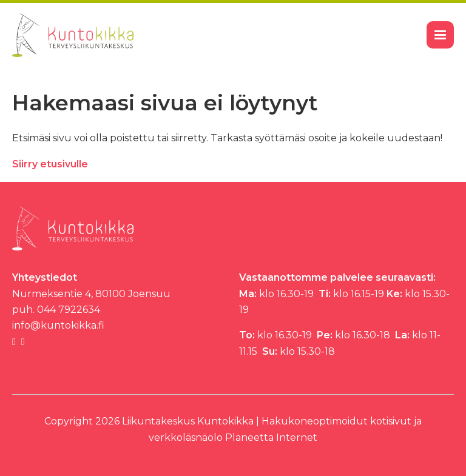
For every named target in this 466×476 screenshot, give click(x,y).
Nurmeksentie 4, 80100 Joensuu (91, 294)
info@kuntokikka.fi (58, 325)
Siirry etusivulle (50, 164)
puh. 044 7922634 (56, 310)
